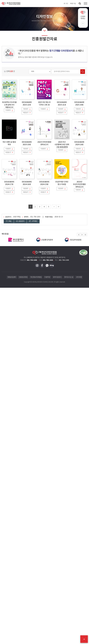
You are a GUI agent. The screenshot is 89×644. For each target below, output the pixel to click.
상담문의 (20, 221)
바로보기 (26, 113)
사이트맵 (79, 277)
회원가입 (73, 3)
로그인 (66, 3)
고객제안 (33, 221)
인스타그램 (37, 266)
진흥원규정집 (23, 277)
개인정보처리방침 (36, 277)
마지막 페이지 (59, 207)
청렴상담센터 (12, 277)
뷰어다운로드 (57, 277)
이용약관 (47, 277)
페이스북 (42, 266)
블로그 (52, 266)
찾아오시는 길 (69, 277)
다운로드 (8, 110)
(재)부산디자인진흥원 (11, 3)
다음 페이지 (54, 207)
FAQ (9, 221)
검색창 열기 (80, 3)
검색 (83, 72)
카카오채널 (47, 266)
